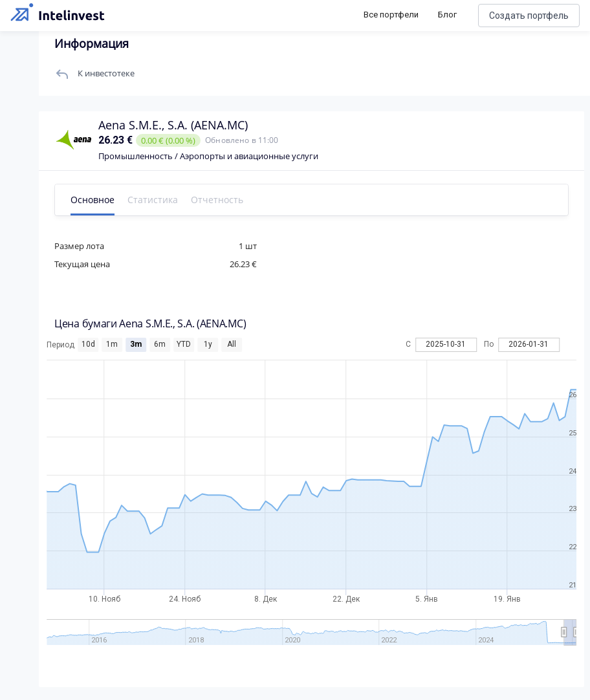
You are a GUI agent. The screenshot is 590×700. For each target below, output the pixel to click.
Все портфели (391, 15)
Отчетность (217, 200)
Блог (447, 15)
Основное (93, 200)
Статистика (153, 200)
